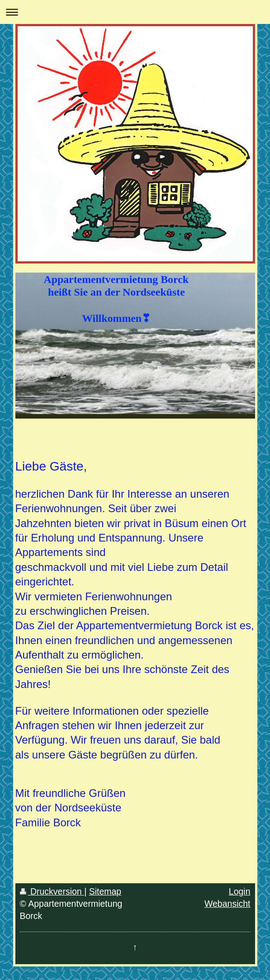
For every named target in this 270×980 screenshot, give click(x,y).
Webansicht (227, 904)
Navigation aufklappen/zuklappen (135, 12)
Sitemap (105, 891)
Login (240, 891)
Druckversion (52, 891)
